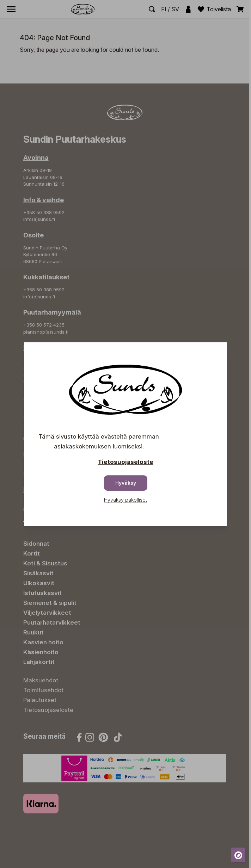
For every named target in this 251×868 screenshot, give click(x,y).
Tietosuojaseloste (125, 462)
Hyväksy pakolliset (125, 500)
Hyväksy (126, 483)
